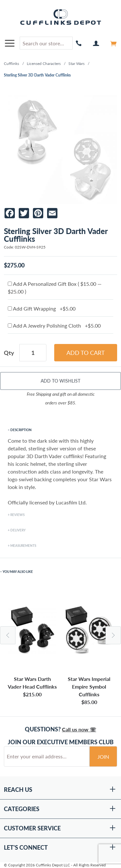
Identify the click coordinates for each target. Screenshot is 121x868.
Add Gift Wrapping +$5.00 (42, 308)
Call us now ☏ (79, 729)
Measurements (23, 546)
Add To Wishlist (60, 381)
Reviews (17, 515)
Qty (9, 353)
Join (103, 757)
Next (113, 635)
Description (21, 430)
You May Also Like (18, 572)
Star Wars (76, 63)
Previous (8, 635)
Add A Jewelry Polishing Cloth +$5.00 (54, 325)
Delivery (18, 530)
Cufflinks (11, 63)
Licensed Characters (44, 63)
